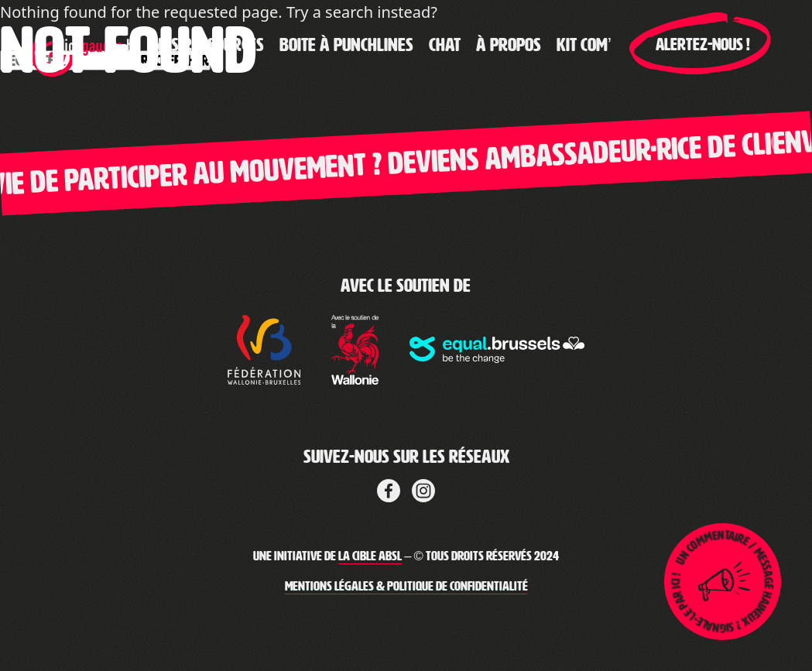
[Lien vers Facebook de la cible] (389, 488)
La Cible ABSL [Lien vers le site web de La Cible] (370, 556)
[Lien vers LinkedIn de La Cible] (423, 488)
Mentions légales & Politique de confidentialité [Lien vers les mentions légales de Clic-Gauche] (406, 586)
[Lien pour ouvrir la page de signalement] (723, 582)
